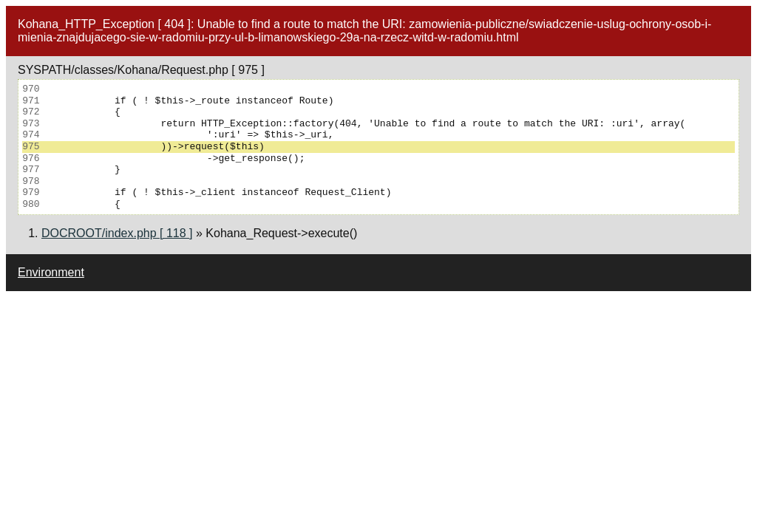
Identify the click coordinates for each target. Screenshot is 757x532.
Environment (51, 272)
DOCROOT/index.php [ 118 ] (117, 233)
